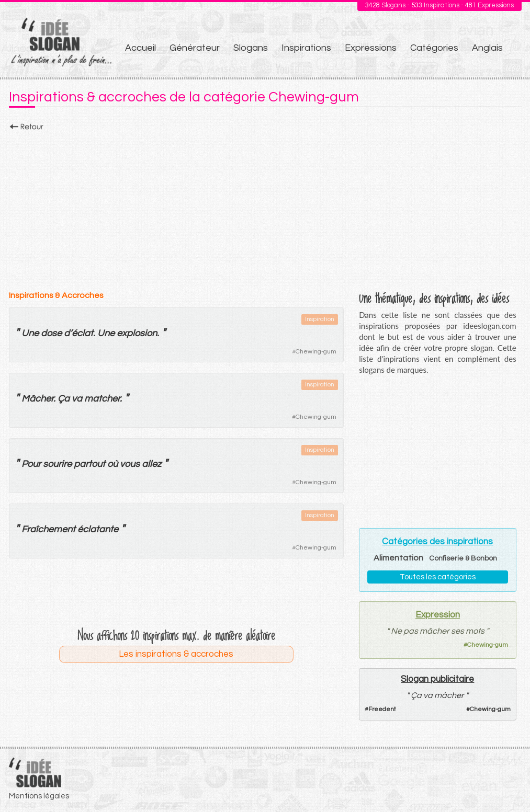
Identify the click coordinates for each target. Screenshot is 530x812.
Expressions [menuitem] (371, 48)
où (112, 464)
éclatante (98, 529)
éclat (82, 333)
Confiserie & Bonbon (463, 558)
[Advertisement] (265, 208)
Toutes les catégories (438, 577)
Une (30, 333)
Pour (31, 464)
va (77, 399)
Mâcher (37, 399)
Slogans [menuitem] (251, 48)
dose (51, 333)
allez (151, 464)
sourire (57, 464)
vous (130, 464)
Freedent (382, 709)
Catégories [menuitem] (434, 48)
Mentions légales (39, 796)
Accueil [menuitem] (140, 48)
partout (89, 464)
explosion (137, 333)
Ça (64, 399)
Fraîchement (48, 529)
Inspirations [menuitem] (306, 48)
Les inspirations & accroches (176, 654)
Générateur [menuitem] (195, 48)
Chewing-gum (316, 352)
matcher (102, 399)
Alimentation (398, 558)
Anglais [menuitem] (487, 48)
